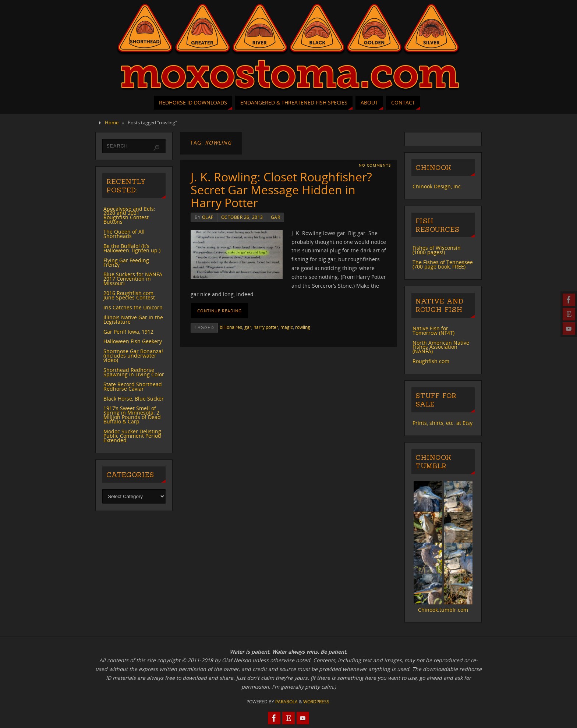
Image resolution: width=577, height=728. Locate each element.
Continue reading (220, 311)
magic (287, 327)
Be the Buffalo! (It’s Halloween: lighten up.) (132, 248)
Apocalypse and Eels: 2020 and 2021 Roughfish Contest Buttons (129, 215)
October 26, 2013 (242, 217)
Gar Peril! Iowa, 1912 (128, 332)
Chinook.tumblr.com (443, 610)
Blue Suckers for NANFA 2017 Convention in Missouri (133, 279)
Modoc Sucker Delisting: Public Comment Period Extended (133, 436)
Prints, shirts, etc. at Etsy (443, 423)
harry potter (266, 327)
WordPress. (317, 702)
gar (276, 217)
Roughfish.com (431, 361)
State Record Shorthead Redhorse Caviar (133, 386)
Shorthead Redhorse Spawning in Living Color (134, 372)
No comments (375, 165)
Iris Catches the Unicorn (133, 307)
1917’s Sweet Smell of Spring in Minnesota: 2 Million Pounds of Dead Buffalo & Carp (132, 415)
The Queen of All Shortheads (124, 234)
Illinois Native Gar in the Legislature (133, 319)
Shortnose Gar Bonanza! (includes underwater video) (133, 356)
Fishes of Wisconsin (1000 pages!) (437, 250)
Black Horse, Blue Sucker (134, 399)
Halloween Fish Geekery (133, 341)
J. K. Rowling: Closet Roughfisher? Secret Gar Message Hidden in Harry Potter (281, 190)
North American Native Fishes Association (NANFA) (441, 347)
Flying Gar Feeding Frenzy (126, 262)
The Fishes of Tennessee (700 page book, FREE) (443, 264)
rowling (303, 327)
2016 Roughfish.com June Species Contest (129, 295)
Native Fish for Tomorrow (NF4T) (433, 331)
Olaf (208, 217)
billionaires (231, 327)
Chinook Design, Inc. (437, 186)
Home (112, 123)
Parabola (286, 702)
